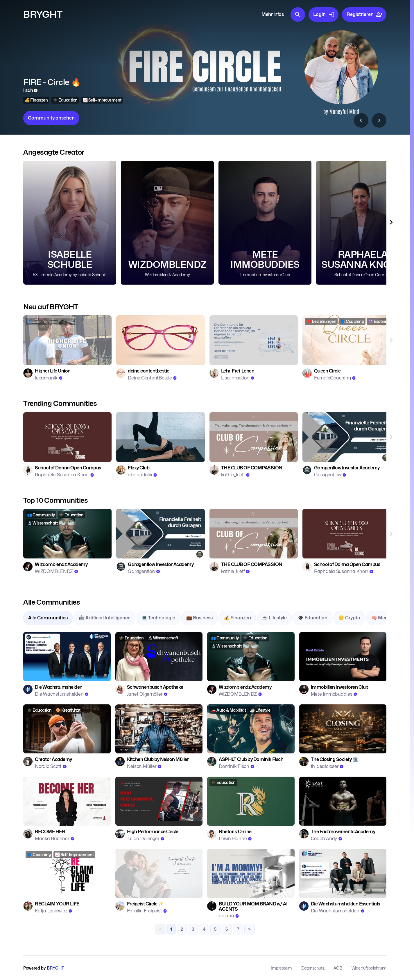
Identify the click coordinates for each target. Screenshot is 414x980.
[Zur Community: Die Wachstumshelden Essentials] (343, 873)
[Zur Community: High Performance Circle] (159, 801)
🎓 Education (313, 618)
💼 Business (199, 618)
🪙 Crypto (349, 618)
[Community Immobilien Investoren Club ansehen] (205, 67)
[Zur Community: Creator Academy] (67, 729)
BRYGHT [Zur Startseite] (43, 14)
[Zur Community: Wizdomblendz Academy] (67, 534)
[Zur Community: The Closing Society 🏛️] (343, 729)
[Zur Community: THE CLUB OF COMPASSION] (254, 437)
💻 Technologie (158, 618)
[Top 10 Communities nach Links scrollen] (361, 120)
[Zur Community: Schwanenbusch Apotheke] (159, 657)
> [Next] (250, 929)
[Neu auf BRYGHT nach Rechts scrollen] (391, 340)
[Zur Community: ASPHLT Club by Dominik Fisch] (251, 729)
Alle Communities (48, 618)
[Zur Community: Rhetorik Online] (251, 801)
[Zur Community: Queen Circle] (347, 340)
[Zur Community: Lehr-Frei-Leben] (254, 340)
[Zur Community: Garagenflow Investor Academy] (347, 437)
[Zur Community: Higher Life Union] (67, 340)
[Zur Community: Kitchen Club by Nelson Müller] (159, 729)
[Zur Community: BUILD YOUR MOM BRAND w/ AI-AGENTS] (251, 873)
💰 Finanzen (237, 618)
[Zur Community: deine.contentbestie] (160, 340)
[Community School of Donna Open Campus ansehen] (363, 223)
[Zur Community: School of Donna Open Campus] (67, 437)
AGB (338, 968)
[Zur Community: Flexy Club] (160, 437)
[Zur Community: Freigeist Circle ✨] (159, 873)
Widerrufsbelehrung (369, 968)
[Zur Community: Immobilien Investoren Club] (343, 657)
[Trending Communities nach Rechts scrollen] (391, 437)
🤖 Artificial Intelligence (105, 618)
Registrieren (365, 15)
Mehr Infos (273, 14)
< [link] (160, 929)
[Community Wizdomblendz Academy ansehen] (167, 223)
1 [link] (171, 929)
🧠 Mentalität (386, 618)
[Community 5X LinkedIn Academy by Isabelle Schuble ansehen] (70, 223)
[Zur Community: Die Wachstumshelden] (67, 657)
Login (324, 15)
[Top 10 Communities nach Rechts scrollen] (379, 120)
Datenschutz (313, 968)
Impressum (281, 968)
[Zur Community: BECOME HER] (67, 801)
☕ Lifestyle (274, 618)
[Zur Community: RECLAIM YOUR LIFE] (67, 873)
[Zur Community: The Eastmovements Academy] (343, 801)
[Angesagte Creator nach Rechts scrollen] (391, 223)
